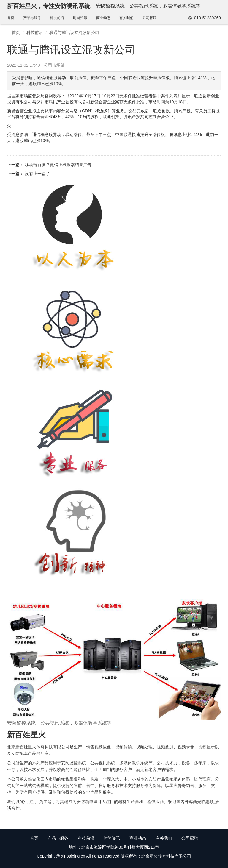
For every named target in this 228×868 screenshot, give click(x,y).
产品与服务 (32, 18)
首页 (11, 18)
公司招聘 (150, 18)
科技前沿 (57, 18)
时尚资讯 (80, 18)
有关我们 (126, 18)
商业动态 (103, 18)
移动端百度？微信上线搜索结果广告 (58, 165)
